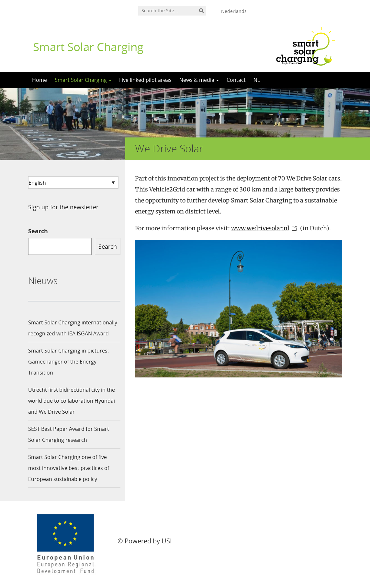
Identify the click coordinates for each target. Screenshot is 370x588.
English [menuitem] (37, 183)
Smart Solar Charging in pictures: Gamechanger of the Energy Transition (68, 362)
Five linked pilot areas (145, 80)
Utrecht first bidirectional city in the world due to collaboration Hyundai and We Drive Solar (72, 401)
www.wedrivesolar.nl (260, 228)
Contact (236, 80)
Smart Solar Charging (88, 47)
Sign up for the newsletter (63, 207)
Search (38, 231)
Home (39, 80)
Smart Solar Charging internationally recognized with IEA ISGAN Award (73, 328)
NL (257, 80)
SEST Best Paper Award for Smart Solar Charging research (69, 434)
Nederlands (234, 11)
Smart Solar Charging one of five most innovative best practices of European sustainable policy (69, 468)
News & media (199, 80)
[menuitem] (73, 182)
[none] (73, 183)
